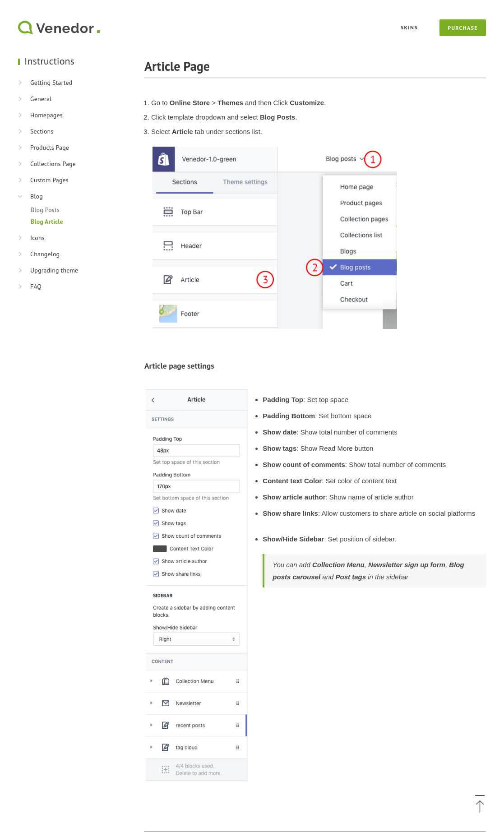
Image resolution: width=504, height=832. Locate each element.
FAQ (36, 287)
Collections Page (53, 164)
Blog (37, 196)
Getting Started (51, 83)
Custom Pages (49, 180)
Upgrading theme (54, 270)
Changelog (45, 254)
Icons (37, 238)
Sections (42, 131)
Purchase (463, 28)
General (41, 99)
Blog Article (47, 222)
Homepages (46, 115)
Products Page (50, 148)
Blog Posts (45, 210)
